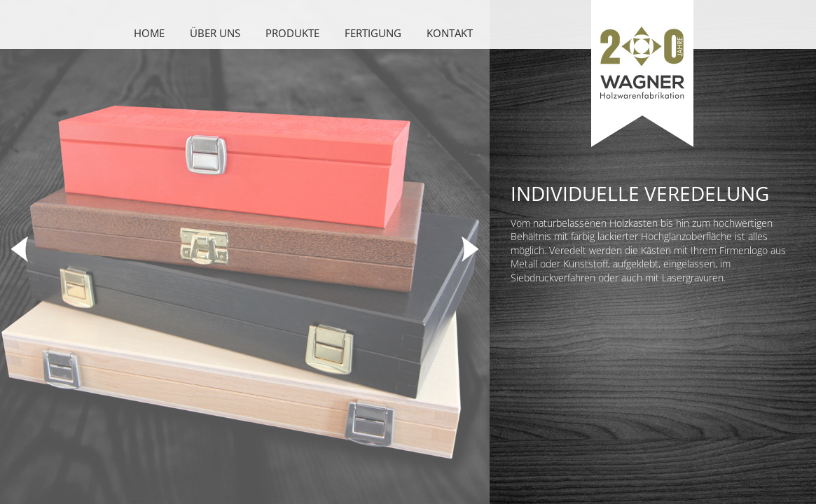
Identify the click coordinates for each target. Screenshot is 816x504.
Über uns (215, 33)
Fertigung (373, 33)
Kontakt (450, 33)
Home (149, 33)
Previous (21, 249)
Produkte (292, 33)
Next (469, 249)
